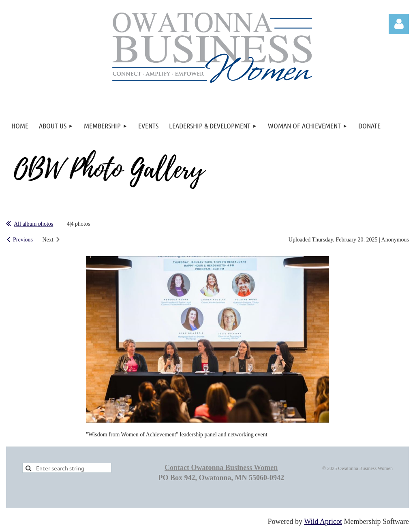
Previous (23, 240)
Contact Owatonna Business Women (221, 468)
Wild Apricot (323, 521)
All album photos (33, 224)
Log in (399, 24)
